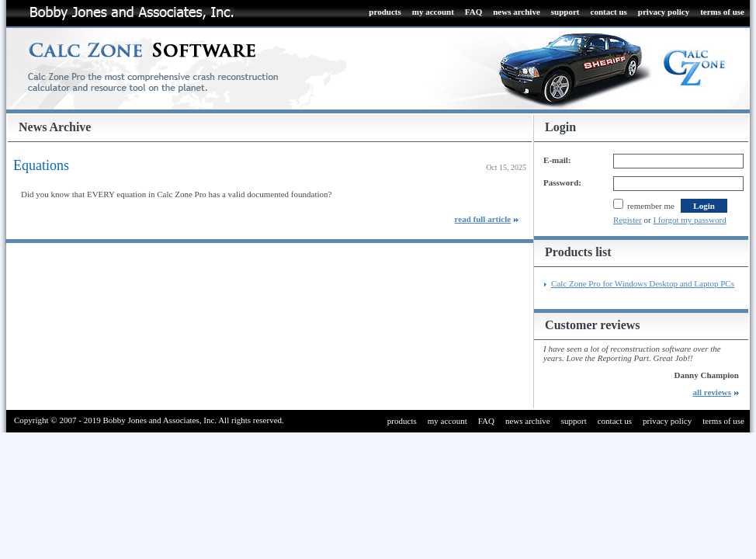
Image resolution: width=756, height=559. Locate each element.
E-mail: (557, 160)
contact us (609, 12)
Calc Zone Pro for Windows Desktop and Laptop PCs (643, 283)
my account (433, 12)
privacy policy (664, 12)
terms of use (722, 12)
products (385, 12)
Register (628, 220)
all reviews (712, 392)
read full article (483, 219)
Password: (562, 182)
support (565, 12)
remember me (644, 206)
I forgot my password (689, 220)
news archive (517, 12)
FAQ (473, 12)
